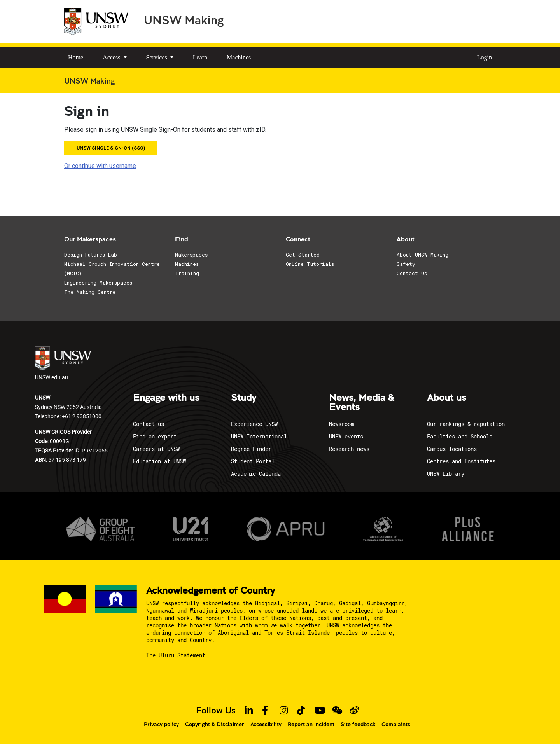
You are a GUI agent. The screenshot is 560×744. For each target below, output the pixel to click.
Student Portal (253, 461)
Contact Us (412, 273)
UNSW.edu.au (63, 364)
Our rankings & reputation (466, 424)
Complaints (396, 724)
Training (187, 273)
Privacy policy (161, 724)
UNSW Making (184, 19)
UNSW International (259, 436)
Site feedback (358, 724)
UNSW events (346, 436)
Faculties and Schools (460, 436)
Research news (349, 449)
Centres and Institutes (461, 461)
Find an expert (155, 436)
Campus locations (452, 449)
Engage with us (166, 398)
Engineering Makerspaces (98, 283)
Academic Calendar (257, 474)
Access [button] (112, 57)
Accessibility (266, 724)
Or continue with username (100, 166)
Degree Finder (251, 449)
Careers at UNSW (156, 449)
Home (76, 57)
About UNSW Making (423, 255)
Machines (239, 57)
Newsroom (341, 424)
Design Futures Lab (91, 255)
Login (485, 57)
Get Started (303, 255)
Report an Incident (311, 724)
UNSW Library (446, 474)
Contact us (149, 424)
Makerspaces (191, 255)
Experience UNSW (254, 424)
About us (447, 398)
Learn (200, 57)
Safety (406, 264)
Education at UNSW (159, 461)
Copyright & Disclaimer (215, 724)
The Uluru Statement (176, 655)
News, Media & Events (361, 403)
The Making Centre (90, 292)
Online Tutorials (310, 264)
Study (244, 398)
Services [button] (157, 57)
